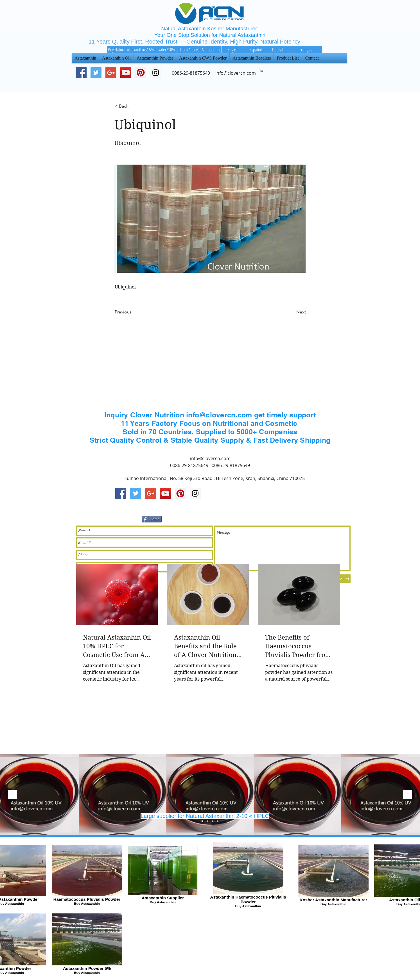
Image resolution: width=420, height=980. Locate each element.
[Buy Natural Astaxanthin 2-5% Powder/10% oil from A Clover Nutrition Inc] (164, 50)
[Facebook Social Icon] (81, 73)
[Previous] (133, 312)
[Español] (256, 50)
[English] (233, 50)
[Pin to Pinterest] (231, 518)
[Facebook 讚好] (290, 518)
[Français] (306, 50)
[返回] (12, 795)
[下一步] (408, 795)
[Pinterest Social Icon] (141, 73)
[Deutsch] (278, 50)
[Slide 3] (202, 821)
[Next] (292, 312)
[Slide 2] (207, 821)
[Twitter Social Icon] (96, 73)
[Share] (152, 519)
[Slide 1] (213, 821)
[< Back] (133, 106)
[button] (262, 70)
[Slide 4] (218, 821)
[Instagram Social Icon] (195, 493)
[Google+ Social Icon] (111, 73)
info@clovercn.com (210, 458)
